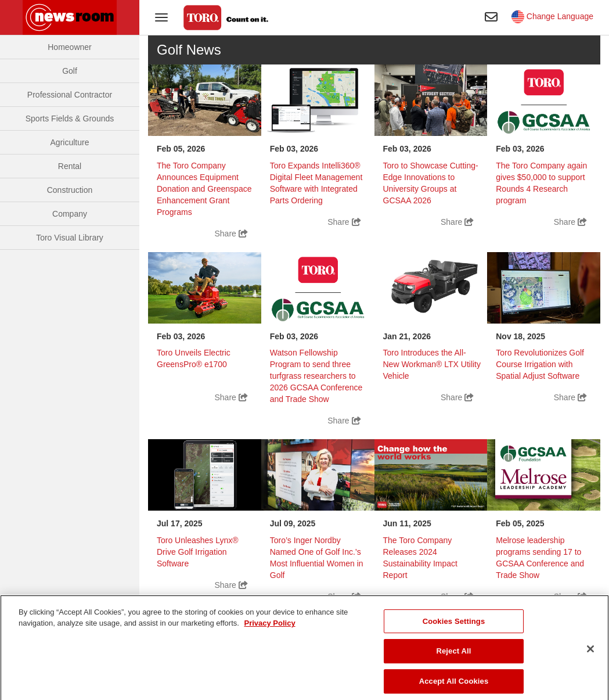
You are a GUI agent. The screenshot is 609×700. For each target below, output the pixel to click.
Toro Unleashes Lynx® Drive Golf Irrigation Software (198, 552)
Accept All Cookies (454, 688)
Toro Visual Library (70, 238)
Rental (70, 166)
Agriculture (70, 142)
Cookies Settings (454, 628)
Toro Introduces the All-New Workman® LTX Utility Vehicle (432, 364)
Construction (70, 190)
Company (70, 214)
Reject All (453, 658)
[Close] (590, 655)
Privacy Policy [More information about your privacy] (269, 629)
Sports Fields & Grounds (70, 119)
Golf (70, 71)
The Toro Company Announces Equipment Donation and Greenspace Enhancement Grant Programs (204, 189)
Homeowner (69, 47)
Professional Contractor (70, 95)
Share (231, 234)
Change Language (552, 16)
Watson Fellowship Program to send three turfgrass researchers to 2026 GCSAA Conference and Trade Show (316, 376)
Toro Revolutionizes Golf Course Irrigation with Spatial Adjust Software (540, 364)
